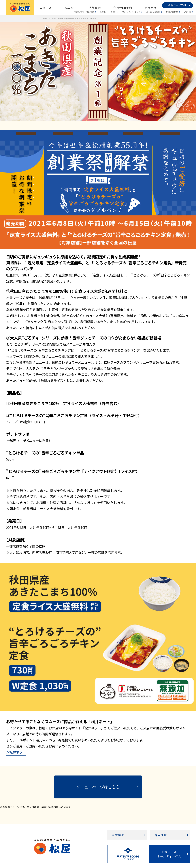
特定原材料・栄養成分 (84, 12)
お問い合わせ (172, 12)
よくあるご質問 (153, 12)
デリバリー (152, 8)
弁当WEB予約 (123, 8)
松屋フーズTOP (177, 5)
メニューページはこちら (98, 787)
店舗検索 (95, 8)
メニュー (70, 8)
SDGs (114, 12)
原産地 (103, 12)
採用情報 (161, 835)
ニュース (46, 8)
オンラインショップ (131, 12)
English (187, 12)
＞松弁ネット (16, 752)
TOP (45, 18)
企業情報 (118, 835)
